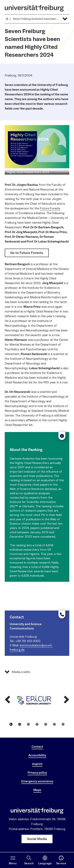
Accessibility (37, 755)
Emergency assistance (37, 781)
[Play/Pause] (11, 724)
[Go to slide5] (54, 724)
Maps (37, 790)
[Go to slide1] (20, 724)
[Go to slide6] (63, 724)
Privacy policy (37, 773)
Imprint (37, 764)
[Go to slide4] (46, 724)
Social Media (37, 839)
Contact (37, 747)
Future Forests (50, 208)
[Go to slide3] (37, 724)
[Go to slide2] (28, 724)
